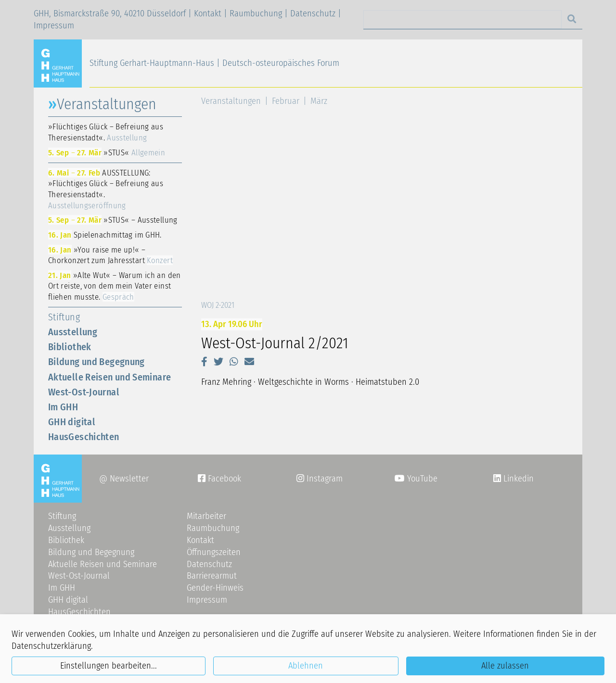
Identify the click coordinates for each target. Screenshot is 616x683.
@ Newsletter (124, 479)
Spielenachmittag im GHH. (105, 235)
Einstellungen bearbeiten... (109, 666)
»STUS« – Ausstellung (113, 220)
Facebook (219, 479)
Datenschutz (313, 13)
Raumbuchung (256, 13)
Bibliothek (70, 347)
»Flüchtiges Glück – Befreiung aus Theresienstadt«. (106, 132)
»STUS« (107, 152)
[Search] (462, 19)
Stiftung (64, 317)
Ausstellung (73, 332)
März (319, 101)
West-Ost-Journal (84, 392)
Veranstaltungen (231, 101)
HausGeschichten (84, 437)
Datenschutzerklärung (51, 646)
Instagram (320, 479)
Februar (286, 101)
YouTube (416, 479)
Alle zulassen (505, 666)
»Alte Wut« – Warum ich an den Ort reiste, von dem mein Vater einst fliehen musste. (115, 286)
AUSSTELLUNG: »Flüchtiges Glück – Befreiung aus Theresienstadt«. (106, 189)
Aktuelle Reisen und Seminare (109, 377)
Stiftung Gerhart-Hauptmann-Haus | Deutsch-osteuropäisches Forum (214, 63)
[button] (204, 362)
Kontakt (208, 13)
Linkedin (517, 479)
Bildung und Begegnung (96, 362)
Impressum (54, 25)
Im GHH (63, 407)
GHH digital (72, 422)
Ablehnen (306, 666)
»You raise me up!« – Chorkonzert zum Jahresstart (110, 255)
